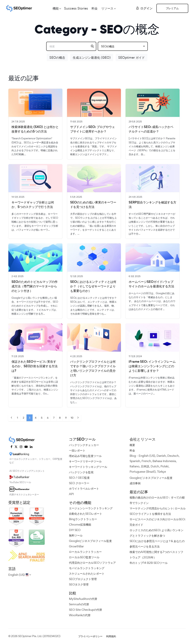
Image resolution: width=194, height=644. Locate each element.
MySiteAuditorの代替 (83, 599)
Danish (161, 456)
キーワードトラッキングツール (88, 467)
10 (72, 418)
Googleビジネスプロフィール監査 (90, 541)
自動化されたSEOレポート (86, 514)
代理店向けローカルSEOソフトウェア (92, 563)
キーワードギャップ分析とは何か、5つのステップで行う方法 (33, 205)
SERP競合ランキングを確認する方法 (152, 205)
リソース (107, 8)
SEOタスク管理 (79, 584)
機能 (56, 8)
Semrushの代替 (79, 604)
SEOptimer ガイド (131, 57)
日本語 (145, 466)
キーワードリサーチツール (85, 461)
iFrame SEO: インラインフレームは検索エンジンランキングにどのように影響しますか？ (152, 366)
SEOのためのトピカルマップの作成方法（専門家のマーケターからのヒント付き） (35, 286)
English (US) (147, 456)
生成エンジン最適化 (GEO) (92, 57)
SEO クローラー (79, 483)
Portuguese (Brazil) (143, 472)
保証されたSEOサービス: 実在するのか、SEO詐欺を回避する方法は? (35, 366)
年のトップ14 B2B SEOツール (149, 563)
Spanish (135, 461)
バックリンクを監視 (81, 472)
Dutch (155, 466)
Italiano (135, 466)
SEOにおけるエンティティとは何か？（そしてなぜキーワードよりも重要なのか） (93, 286)
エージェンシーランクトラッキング (91, 508)
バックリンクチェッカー (84, 445)
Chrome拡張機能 (80, 525)
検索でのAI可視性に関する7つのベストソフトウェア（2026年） (156, 555)
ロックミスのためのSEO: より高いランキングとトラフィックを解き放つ (156, 533)
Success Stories (76, 8)
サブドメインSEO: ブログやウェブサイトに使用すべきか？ (93, 129)
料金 (95, 8)
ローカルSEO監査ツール (84, 557)
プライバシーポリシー (90, 636)
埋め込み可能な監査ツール (85, 456)
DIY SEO (75, 530)
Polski (165, 466)
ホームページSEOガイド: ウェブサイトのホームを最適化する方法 (151, 284)
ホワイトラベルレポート (84, 489)
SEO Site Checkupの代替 (85, 610)
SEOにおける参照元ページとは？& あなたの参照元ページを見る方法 (157, 544)
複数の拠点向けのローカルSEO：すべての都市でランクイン (157, 500)
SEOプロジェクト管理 (83, 579)
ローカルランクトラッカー (85, 552)
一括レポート (77, 450)
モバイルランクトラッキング (87, 568)
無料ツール (76, 535)
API (71, 494)
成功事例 (135, 483)
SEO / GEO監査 (79, 478)
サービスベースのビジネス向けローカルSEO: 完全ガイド (157, 522)
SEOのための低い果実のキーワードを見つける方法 (93, 205)
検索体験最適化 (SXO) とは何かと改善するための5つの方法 (35, 129)
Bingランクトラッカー (83, 519)
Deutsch (173, 456)
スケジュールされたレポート (87, 574)
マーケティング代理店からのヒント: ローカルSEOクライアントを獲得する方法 (158, 511)
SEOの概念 (57, 57)
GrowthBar (76, 546)
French (146, 461)
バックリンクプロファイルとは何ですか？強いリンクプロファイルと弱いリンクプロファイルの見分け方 (93, 368)
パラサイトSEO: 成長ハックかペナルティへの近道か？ (151, 129)
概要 (132, 445)
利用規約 (111, 636)
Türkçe (161, 472)
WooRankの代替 (80, 615)
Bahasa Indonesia (164, 461)
